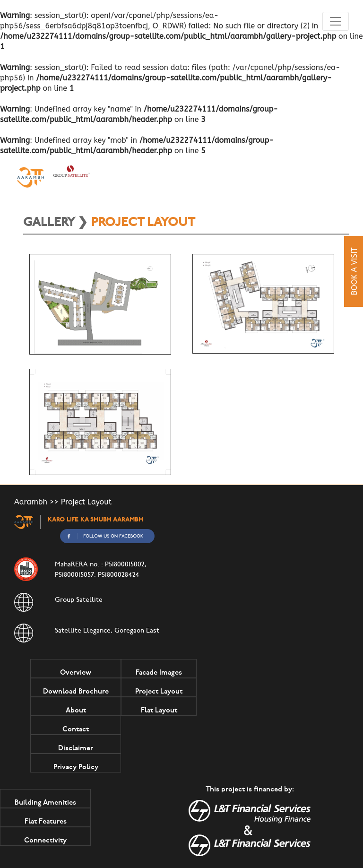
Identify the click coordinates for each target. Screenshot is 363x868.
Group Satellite (79, 600)
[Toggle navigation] (336, 21)
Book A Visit (354, 271)
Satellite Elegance (83, 631)
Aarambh (31, 502)
